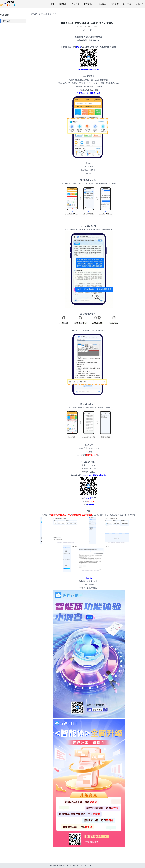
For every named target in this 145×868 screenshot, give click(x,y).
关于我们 (139, 4)
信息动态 (115, 4)
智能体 (79, 47)
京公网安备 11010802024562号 (71, 865)
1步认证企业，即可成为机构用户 (95, 475)
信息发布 (48, 14)
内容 (54, 14)
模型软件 (63, 4)
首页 (53, 4)
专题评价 (76, 4)
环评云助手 (89, 4)
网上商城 (127, 4)
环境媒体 (102, 4)
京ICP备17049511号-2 (88, 865)
